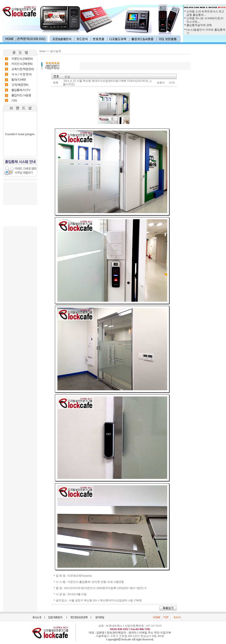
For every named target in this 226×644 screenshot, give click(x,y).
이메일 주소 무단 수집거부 (155, 633)
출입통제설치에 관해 (199, 25)
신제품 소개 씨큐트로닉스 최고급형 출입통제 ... (205, 13)
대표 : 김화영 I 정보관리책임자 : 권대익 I (114, 633)
